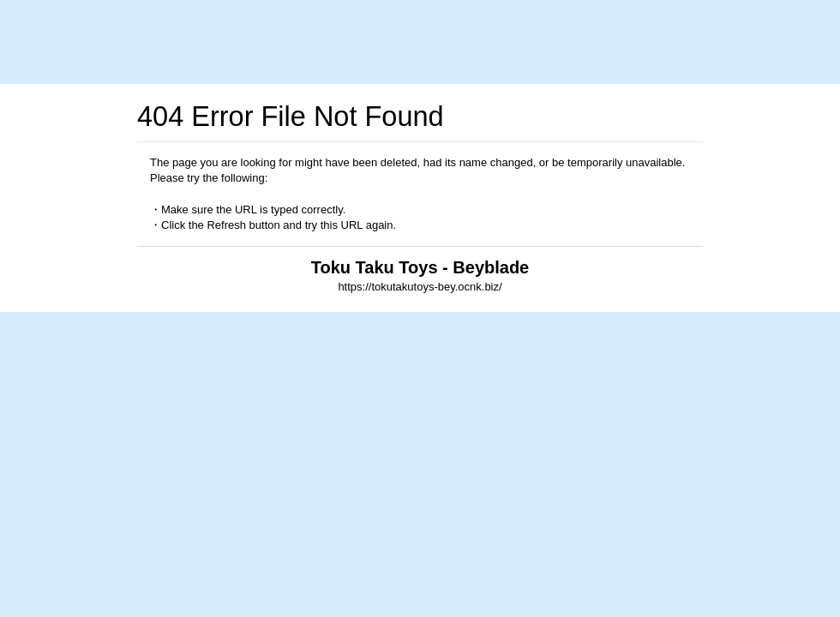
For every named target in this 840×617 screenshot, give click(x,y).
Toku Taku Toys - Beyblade (420, 267)
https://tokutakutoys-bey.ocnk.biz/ (420, 287)
